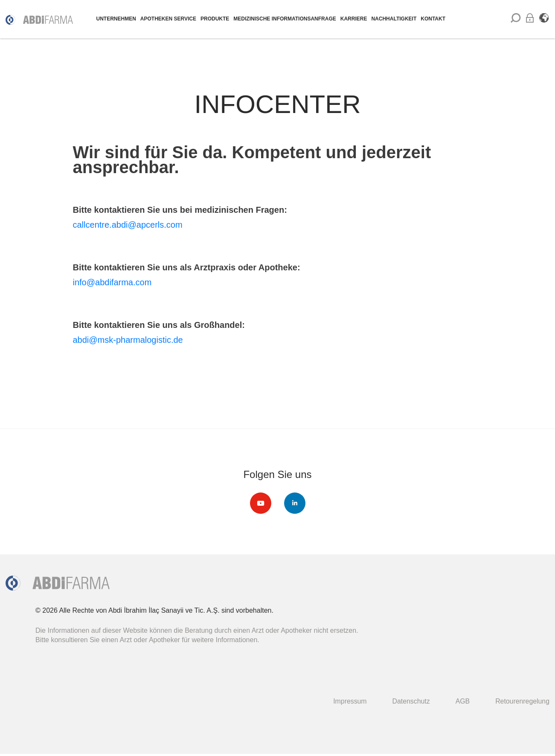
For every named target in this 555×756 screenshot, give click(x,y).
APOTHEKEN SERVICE (168, 19)
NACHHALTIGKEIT (394, 19)
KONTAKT (433, 19)
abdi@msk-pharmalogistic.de (128, 340)
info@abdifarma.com (112, 282)
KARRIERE (354, 19)
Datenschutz (410, 701)
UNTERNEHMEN (116, 19)
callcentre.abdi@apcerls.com (128, 225)
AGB (462, 701)
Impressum (349, 701)
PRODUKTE (215, 19)
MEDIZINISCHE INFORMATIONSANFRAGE (285, 19)
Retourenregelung (522, 701)
